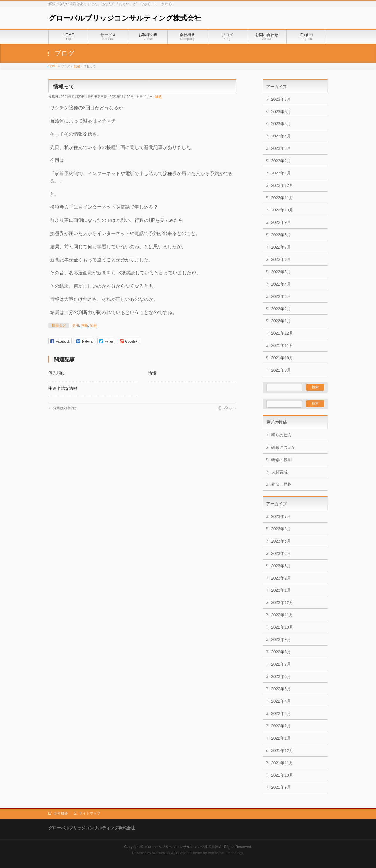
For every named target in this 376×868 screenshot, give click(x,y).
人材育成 (279, 472)
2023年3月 (281, 148)
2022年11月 (282, 198)
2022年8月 (281, 235)
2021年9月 (281, 370)
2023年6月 (281, 112)
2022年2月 (281, 309)
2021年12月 (282, 333)
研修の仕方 (281, 435)
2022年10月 (282, 210)
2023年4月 (281, 136)
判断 (85, 325)
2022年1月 (281, 321)
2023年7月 (281, 99)
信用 (75, 325)
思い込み (227, 408)
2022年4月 (281, 284)
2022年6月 (281, 259)
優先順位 (57, 373)
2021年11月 (282, 345)
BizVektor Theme (188, 853)
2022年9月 (281, 222)
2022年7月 (281, 247)
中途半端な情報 (63, 388)
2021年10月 (282, 358)
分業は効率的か (63, 408)
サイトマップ (90, 813)
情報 (93, 325)
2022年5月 (281, 272)
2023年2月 (281, 161)
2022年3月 (281, 296)
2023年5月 (281, 124)
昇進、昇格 (281, 484)
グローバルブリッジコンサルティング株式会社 (125, 18)
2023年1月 (281, 173)
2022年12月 (282, 185)
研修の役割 (281, 460)
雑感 (158, 97)
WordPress (161, 853)
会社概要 (61, 813)
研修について (283, 447)
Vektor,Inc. (216, 853)
